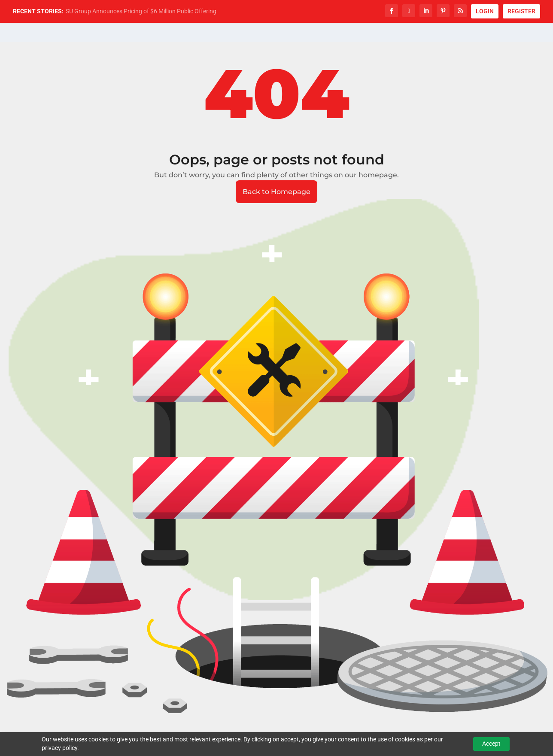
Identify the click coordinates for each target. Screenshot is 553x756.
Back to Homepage (276, 192)
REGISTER (521, 11)
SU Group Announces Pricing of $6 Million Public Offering (141, 11)
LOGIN (485, 11)
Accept (491, 744)
